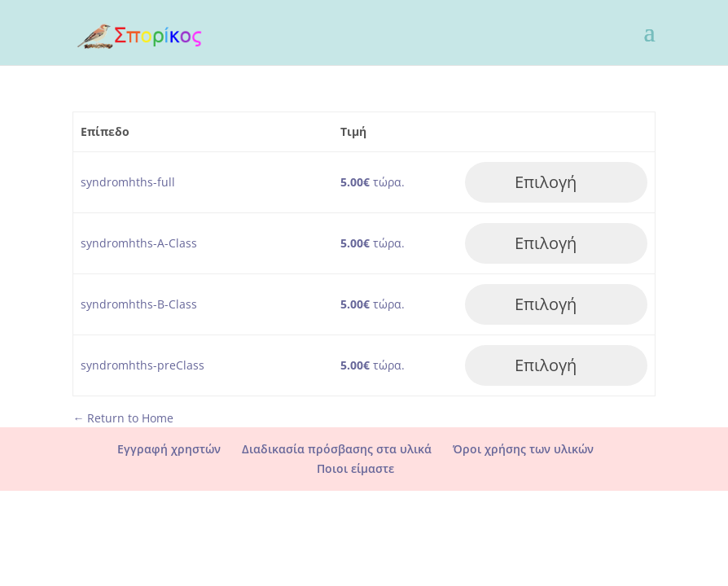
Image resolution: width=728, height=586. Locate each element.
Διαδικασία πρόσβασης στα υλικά (337, 449)
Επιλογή (546, 182)
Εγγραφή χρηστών (169, 449)
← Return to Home (123, 418)
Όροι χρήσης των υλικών (523, 449)
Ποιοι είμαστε (355, 468)
